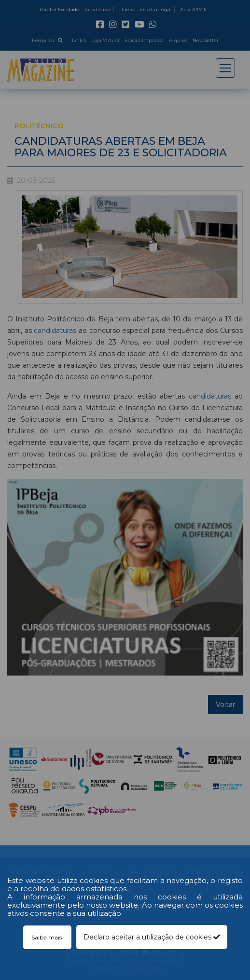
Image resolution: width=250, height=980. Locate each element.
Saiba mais (47, 937)
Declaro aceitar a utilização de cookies (152, 937)
